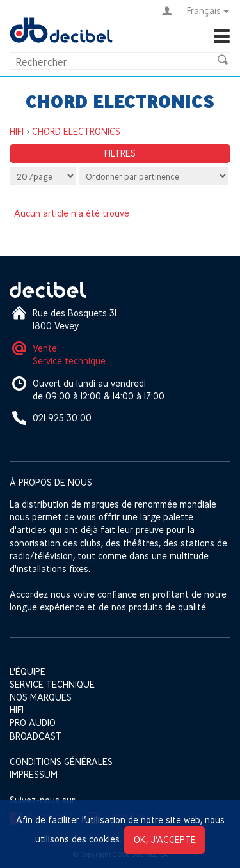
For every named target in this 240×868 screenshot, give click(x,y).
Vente (45, 348)
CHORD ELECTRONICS (76, 131)
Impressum (34, 774)
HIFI (17, 131)
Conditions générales (61, 762)
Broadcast (36, 736)
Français (209, 11)
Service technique (69, 361)
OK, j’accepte (165, 840)
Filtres (120, 153)
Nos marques (41, 697)
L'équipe (28, 671)
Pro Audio (33, 723)
